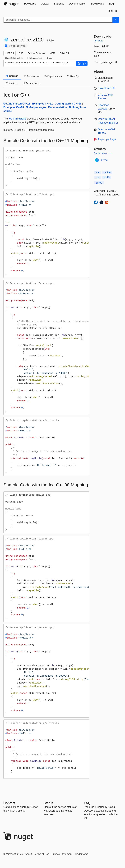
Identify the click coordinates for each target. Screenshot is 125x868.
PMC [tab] (21, 53)
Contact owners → (103, 153)
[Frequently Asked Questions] (87, 803)
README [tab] (12, 76)
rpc (98, 177)
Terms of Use (42, 854)
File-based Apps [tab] (35, 58)
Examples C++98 (14, 107)
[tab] (30, 4)
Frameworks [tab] (31, 76)
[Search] (116, 20)
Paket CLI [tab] (64, 53)
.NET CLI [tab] (9, 53)
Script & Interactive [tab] (14, 58)
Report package (107, 139)
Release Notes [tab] (32, 83)
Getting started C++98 (68, 104)
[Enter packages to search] (58, 20)
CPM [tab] (53, 53)
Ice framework (17, 119)
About (28, 854)
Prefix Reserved (17, 46)
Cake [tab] (49, 58)
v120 (107, 177)
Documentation (58, 107)
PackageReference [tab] (37, 53)
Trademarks (81, 854)
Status (49, 803)
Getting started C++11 (17, 104)
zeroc (104, 160)
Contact (9, 803)
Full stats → (100, 41)
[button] (82, 64)
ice (97, 172)
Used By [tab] (73, 76)
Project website (107, 88)
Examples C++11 (42, 104)
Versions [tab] (12, 83)
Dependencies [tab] (53, 76)
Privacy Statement (62, 854)
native (107, 172)
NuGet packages (36, 107)
